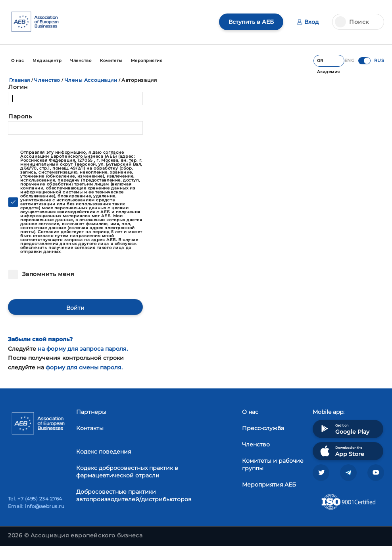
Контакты (90, 428)
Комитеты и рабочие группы (273, 464)
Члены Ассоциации (91, 80)
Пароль (20, 116)
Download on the (341, 451)
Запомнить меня (47, 274)
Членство (47, 80)
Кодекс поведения (104, 452)
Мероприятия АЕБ (269, 485)
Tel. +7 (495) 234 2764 (35, 499)
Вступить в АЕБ (251, 22)
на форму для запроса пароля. (83, 349)
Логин (18, 87)
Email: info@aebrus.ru (36, 506)
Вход (308, 22)
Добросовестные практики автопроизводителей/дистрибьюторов (134, 495)
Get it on (344, 429)
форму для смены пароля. (84, 367)
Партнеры (91, 412)
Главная (20, 80)
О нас (250, 412)
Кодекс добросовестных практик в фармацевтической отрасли (127, 472)
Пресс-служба (263, 428)
